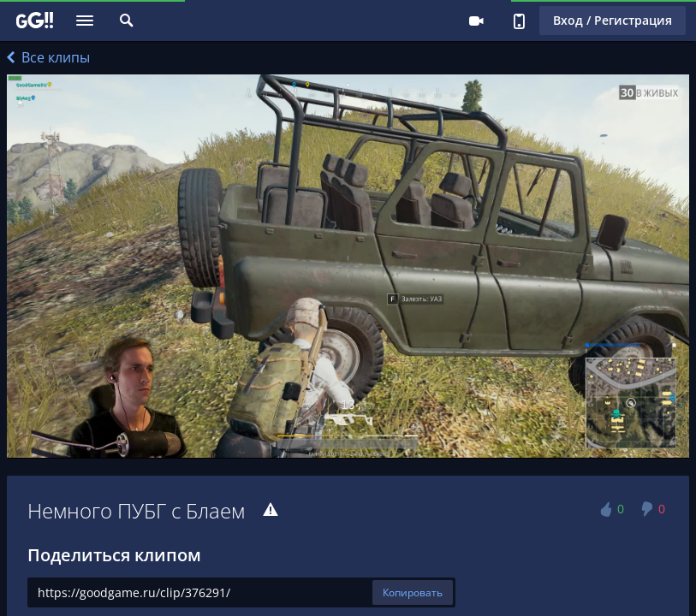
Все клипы (48, 57)
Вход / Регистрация (613, 20)
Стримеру (476, 21)
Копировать (413, 592)
